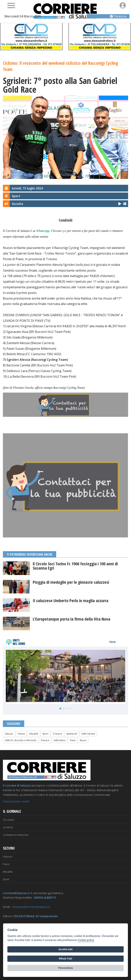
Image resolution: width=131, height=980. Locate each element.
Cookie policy (86, 940)
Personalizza (65, 968)
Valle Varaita (88, 734)
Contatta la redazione (16, 835)
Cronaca (57, 734)
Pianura (45, 740)
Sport (45, 734)
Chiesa (21, 734)
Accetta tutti (66, 949)
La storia (8, 827)
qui (64, 231)
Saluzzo (9, 734)
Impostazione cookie (16, 801)
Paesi (73, 740)
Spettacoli (72, 734)
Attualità (34, 734)
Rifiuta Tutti (65, 959)
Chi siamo (9, 820)
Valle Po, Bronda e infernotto (21, 740)
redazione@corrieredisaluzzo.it (31, 907)
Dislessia (118, 16)
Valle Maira (59, 740)
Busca (83, 740)
